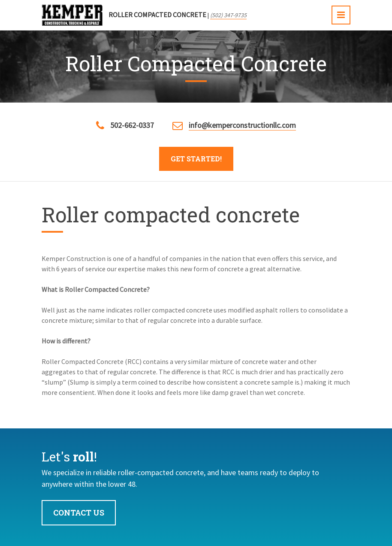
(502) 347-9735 (228, 15)
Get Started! (196, 159)
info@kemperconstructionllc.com (242, 125)
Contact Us (79, 513)
